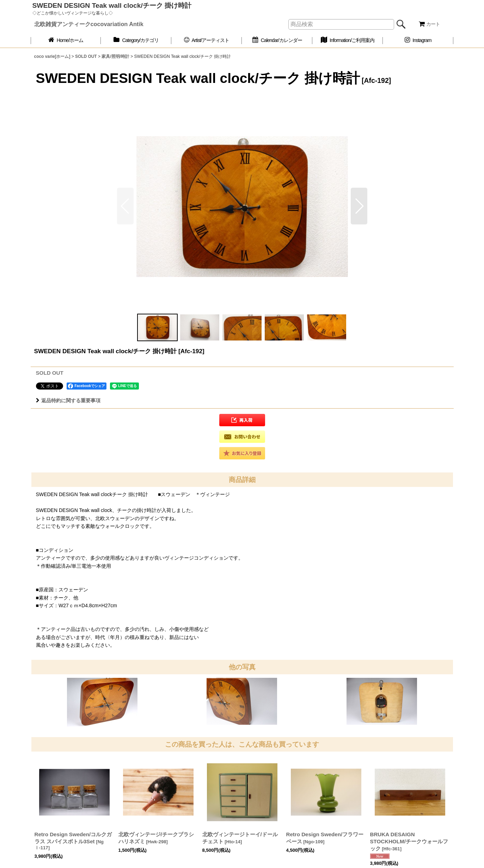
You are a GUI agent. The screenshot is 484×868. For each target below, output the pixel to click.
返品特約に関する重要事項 (68, 400)
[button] (359, 206)
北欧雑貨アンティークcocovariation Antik (89, 24)
